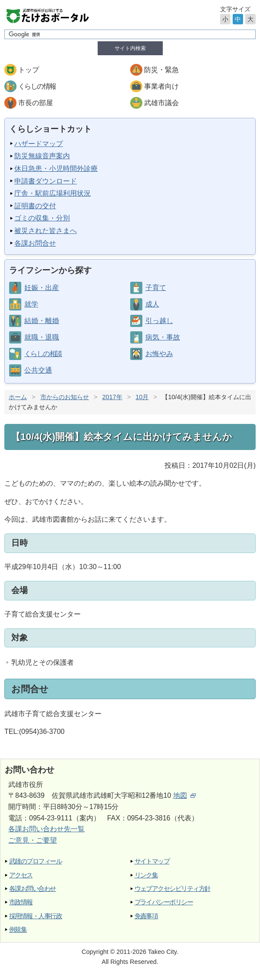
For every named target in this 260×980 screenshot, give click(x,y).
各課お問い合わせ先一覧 (46, 829)
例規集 (18, 929)
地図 (184, 795)
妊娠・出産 (42, 288)
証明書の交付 (35, 206)
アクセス (21, 875)
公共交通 (38, 370)
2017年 (112, 397)
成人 (152, 304)
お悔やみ (159, 354)
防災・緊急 (161, 70)
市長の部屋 (36, 103)
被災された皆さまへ (46, 231)
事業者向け (161, 86)
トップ (29, 70)
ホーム (18, 397)
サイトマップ (152, 861)
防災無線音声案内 (42, 156)
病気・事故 (163, 337)
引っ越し (159, 321)
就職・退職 (42, 337)
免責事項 (146, 916)
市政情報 (21, 902)
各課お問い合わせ (33, 888)
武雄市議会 (161, 103)
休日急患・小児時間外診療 (56, 168)
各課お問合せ (35, 243)
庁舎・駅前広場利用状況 (53, 193)
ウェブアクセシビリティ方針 (173, 888)
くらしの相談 (43, 354)
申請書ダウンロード (46, 181)
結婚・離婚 (42, 321)
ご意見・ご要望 (33, 840)
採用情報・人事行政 (35, 916)
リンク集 (146, 875)
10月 (142, 397)
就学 (31, 304)
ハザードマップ (39, 144)
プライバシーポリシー (164, 902)
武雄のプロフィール (35, 861)
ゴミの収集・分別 (42, 218)
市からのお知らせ (65, 397)
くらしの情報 (37, 86)
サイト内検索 (130, 48)
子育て (156, 288)
